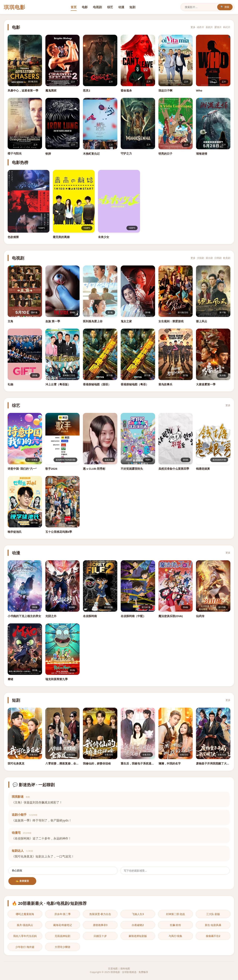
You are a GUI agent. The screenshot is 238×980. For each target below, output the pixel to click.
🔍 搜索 (225, 7)
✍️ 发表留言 (22, 881)
